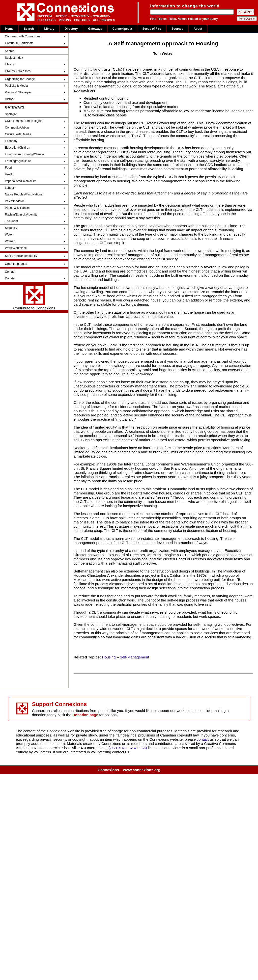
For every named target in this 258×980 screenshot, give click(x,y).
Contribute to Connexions (34, 298)
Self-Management (134, 657)
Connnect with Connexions (23, 36)
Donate (10, 278)
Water (9, 235)
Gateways (95, 29)
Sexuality (11, 228)
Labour (10, 188)
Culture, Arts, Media (18, 134)
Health (9, 174)
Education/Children (17, 148)
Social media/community (21, 256)
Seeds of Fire (152, 29)
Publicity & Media (16, 86)
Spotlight (11, 114)
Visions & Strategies (18, 92)
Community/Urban (17, 128)
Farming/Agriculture (18, 161)
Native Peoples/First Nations (24, 194)
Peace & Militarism (17, 208)
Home (9, 29)
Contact (10, 272)
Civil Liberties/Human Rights (24, 121)
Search (29, 29)
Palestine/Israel (15, 201)
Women (10, 241)
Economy (11, 141)
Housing (109, 657)
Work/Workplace (16, 248)
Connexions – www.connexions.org (129, 770)
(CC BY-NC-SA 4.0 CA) (128, 748)
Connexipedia (122, 29)
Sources (177, 29)
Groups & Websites (18, 71)
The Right (11, 221)
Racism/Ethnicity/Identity (21, 215)
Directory (71, 29)
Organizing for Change (20, 79)
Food (8, 168)
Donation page (85, 715)
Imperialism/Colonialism (21, 181)
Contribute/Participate (19, 43)
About (198, 29)
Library (49, 29)
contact (203, 739)
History (10, 99)
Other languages (16, 264)
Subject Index (14, 58)
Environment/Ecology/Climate (24, 154)
